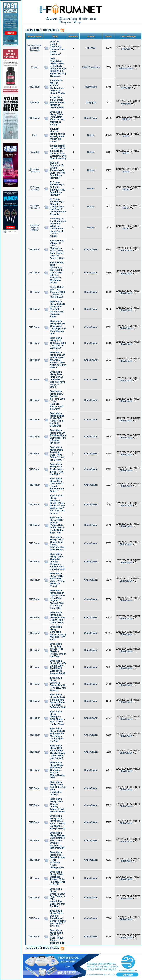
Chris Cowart (91, 118)
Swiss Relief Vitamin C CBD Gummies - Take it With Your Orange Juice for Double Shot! (57, 249)
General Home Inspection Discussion (34, 48)
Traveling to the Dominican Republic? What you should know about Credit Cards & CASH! (58, 227)
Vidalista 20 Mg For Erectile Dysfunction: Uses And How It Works (57, 87)
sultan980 (126, 49)
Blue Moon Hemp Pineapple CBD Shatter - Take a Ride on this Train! (58, 718)
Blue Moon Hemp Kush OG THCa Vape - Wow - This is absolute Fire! (58, 936)
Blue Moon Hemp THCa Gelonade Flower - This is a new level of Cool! (57, 878)
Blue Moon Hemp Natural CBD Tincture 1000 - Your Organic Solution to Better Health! (58, 840)
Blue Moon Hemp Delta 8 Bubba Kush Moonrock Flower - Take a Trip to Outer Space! (58, 360)
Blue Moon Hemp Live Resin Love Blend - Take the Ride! (57, 469)
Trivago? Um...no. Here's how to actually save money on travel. (58, 135)
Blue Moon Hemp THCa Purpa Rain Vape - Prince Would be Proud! (57, 580)
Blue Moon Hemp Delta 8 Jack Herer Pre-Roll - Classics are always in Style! (57, 309)
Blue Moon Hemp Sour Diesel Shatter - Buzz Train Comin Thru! (58, 617)
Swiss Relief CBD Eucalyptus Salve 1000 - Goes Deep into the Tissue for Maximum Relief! (57, 273)
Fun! (35, 135)
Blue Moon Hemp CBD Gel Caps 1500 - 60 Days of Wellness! (58, 343)
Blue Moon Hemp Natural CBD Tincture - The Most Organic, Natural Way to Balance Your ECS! (58, 599)
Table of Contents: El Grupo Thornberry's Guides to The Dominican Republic (58, 170)
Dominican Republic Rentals (34, 227)
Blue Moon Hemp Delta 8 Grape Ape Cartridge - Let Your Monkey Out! (58, 327)
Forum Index (32, 30)
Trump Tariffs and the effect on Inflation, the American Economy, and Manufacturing (58, 152)
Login (78, 22)
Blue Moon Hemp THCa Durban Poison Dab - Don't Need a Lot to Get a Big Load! (57, 525)
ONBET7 (126, 119)
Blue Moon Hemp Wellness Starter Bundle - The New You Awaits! (58, 684)
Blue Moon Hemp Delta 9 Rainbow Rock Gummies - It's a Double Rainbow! (58, 437)
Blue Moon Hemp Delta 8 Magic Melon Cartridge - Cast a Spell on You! (57, 735)
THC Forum (34, 87)
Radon (34, 67)
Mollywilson (91, 87)
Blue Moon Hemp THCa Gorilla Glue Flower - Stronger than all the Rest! (58, 543)
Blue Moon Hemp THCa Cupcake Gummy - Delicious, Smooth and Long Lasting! (58, 561)
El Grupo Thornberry (34, 170)
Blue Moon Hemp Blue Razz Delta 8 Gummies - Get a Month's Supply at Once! (58, 379)
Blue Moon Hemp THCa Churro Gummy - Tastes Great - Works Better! (58, 805)
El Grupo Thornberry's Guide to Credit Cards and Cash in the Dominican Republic (58, 207)
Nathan (91, 135)
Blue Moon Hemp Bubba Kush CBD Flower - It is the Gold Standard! (57, 420)
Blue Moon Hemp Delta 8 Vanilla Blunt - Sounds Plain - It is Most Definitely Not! (58, 701)
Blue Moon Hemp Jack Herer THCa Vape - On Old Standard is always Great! (58, 822)
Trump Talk (34, 152)
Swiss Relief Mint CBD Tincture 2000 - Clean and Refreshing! (57, 292)
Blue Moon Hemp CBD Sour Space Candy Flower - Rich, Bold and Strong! (58, 752)
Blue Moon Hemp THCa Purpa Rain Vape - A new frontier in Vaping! (57, 118)
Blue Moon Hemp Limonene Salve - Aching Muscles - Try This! (58, 633)
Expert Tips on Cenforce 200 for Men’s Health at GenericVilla (57, 102)
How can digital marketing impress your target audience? (57, 48)
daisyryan (91, 102)
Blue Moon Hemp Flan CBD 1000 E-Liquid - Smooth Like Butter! (57, 485)
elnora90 (91, 48)
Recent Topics (70, 19)
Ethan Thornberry (91, 67)
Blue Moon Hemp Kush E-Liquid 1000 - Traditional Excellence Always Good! (58, 667)
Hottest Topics (89, 19)
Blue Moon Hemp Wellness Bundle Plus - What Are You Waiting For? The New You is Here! (57, 504)
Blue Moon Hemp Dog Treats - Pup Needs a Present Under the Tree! (58, 650)
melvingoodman (126, 68)
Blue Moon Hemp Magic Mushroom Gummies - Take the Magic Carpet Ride (57, 770)
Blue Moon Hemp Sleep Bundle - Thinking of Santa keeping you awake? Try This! (58, 918)
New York (34, 102)
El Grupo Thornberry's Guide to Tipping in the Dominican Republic (58, 188)
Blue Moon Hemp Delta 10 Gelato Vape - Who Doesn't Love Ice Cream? (57, 453)
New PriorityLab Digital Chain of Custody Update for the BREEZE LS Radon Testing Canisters (58, 67)
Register (65, 22)
